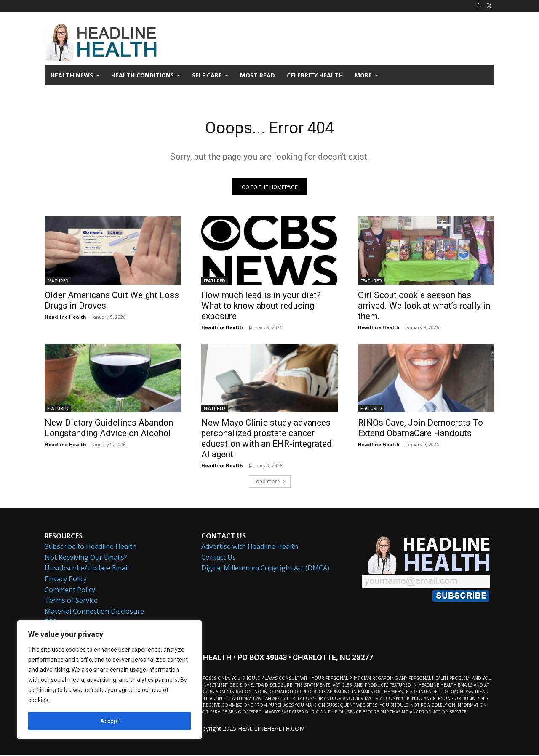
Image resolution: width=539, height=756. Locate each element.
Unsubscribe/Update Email (87, 570)
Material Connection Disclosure (94, 612)
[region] (109, 680)
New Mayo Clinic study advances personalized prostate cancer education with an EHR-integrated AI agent (267, 440)
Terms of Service (71, 602)
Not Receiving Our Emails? (86, 559)
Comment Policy (70, 591)
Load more (270, 483)
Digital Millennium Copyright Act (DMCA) (265, 570)
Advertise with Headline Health (250, 548)
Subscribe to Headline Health (91, 548)
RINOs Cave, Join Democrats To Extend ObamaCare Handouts (420, 429)
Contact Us (219, 559)
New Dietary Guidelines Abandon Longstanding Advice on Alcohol (109, 429)
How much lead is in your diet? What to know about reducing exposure (261, 307)
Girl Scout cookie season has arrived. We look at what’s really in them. (424, 307)
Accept (110, 721)
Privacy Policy (66, 580)
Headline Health (65, 318)
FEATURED (58, 282)
